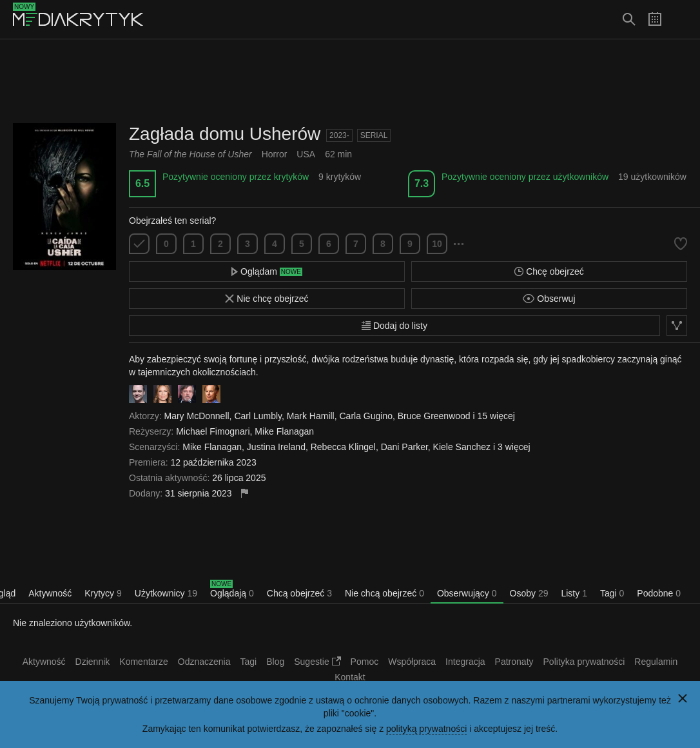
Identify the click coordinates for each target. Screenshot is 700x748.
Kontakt (350, 677)
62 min (338, 154)
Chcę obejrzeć (549, 271)
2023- (339, 135)
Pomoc (365, 662)
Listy (574, 593)
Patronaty (514, 662)
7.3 (422, 183)
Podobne (659, 593)
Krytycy (103, 593)
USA (306, 154)
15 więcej (496, 416)
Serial (374, 135)
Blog (275, 662)
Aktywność (50, 593)
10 (437, 244)
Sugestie (317, 662)
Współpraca (412, 662)
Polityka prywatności (584, 662)
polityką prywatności (426, 729)
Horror (275, 154)
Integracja (465, 662)
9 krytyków (340, 177)
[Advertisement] (350, 81)
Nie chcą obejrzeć (384, 593)
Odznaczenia (204, 662)
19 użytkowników (652, 177)
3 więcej (514, 447)
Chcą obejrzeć (299, 593)
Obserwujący (467, 593)
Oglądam (267, 271)
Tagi (612, 593)
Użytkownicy (166, 593)
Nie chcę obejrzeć (267, 299)
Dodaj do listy (394, 326)
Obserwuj (549, 299)
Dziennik (93, 662)
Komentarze (143, 662)
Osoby (529, 593)
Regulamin (656, 662)
